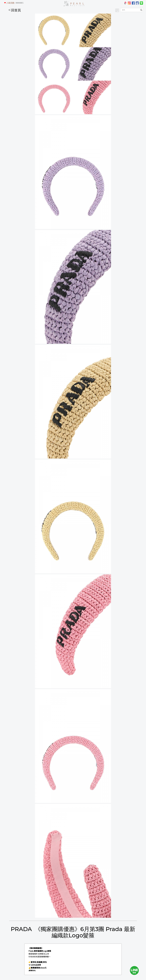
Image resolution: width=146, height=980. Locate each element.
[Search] (130, 10)
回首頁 (15, 10)
